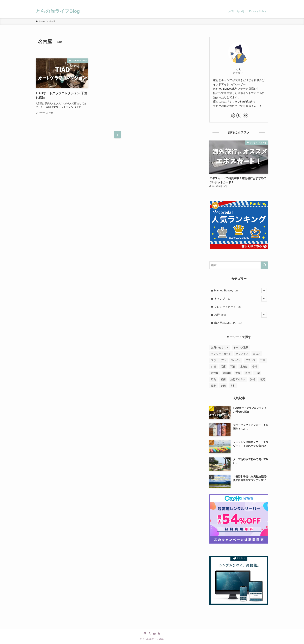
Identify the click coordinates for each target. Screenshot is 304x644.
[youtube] (256, 2)
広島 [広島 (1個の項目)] (213, 379)
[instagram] (246, 2)
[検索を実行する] (264, 265)
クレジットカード (228, 307)
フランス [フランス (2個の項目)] (250, 360)
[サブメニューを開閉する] (264, 291)
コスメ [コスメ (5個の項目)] (257, 354)
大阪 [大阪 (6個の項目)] (238, 373)
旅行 (241, 315)
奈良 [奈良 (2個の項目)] (248, 373)
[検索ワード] (239, 265)
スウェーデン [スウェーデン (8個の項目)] (218, 360)
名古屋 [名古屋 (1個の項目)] (215, 373)
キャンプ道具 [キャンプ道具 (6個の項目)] (241, 347)
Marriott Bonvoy (241, 291)
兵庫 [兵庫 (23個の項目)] (223, 367)
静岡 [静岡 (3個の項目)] (223, 386)
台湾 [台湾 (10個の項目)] (255, 367)
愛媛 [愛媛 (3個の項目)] (223, 379)
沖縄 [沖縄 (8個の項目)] (253, 379)
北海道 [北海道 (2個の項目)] (244, 367)
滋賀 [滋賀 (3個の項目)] (262, 379)
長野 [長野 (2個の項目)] (213, 386)
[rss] (261, 2)
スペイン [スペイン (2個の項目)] (236, 360)
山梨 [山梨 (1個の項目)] (257, 373)
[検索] (266, 2)
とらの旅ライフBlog (58, 11)
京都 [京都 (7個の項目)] (213, 367)
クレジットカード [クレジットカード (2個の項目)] (221, 354)
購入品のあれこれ (228, 323)
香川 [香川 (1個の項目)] (233, 386)
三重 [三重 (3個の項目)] (263, 360)
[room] (251, 2)
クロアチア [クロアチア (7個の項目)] (242, 354)
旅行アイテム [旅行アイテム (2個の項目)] (238, 379)
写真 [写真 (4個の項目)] (233, 367)
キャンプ (241, 299)
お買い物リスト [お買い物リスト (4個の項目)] (220, 347)
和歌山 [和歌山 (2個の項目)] (227, 373)
